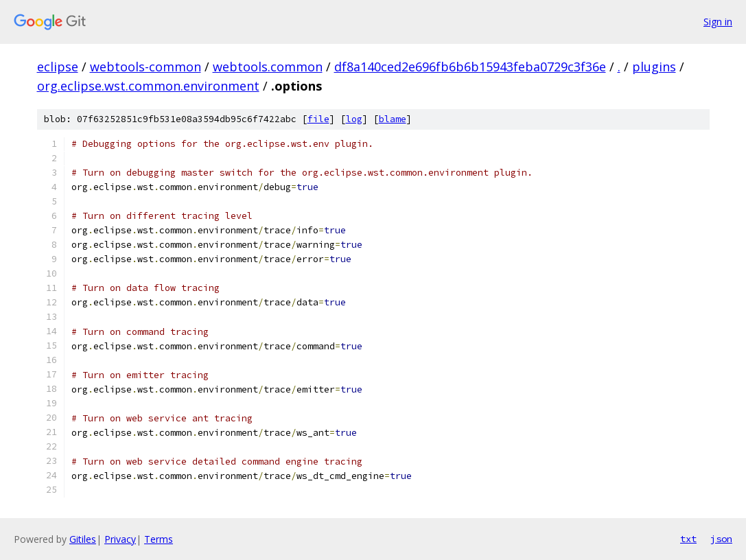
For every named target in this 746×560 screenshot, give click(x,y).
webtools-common (145, 67)
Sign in (718, 22)
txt (688, 539)
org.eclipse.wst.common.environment (148, 86)
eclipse (58, 67)
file (318, 119)
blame (393, 119)
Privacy (120, 539)
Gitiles (83, 539)
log (354, 119)
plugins (654, 67)
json (721, 539)
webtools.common (268, 67)
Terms (159, 539)
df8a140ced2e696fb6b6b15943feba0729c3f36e (470, 67)
